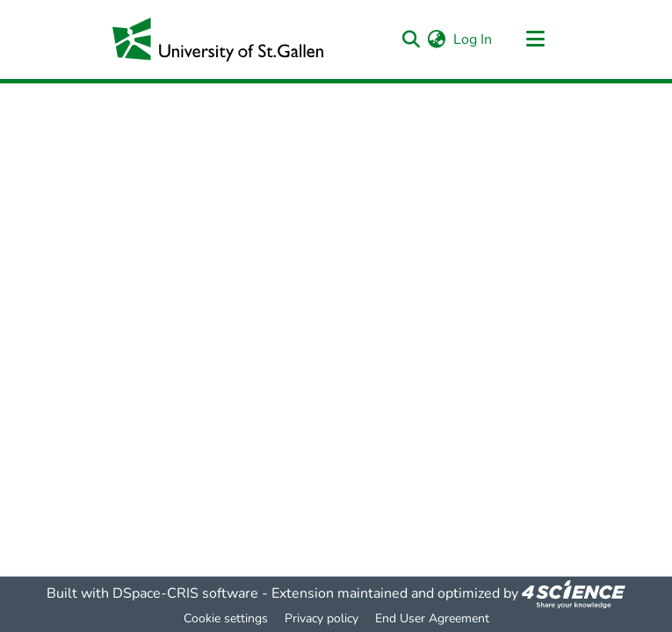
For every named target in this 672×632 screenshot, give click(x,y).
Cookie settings (226, 618)
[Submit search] (412, 39)
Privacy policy (322, 618)
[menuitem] (437, 39)
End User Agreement (432, 618)
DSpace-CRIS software (185, 593)
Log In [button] (473, 39)
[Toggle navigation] (536, 39)
